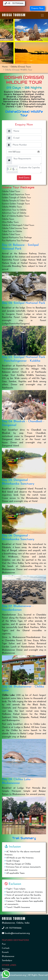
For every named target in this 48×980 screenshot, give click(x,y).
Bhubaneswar (8, 956)
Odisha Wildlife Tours (12, 207)
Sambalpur (7, 961)
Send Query (24, 178)
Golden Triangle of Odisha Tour (16, 198)
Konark (5, 952)
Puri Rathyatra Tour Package (15, 241)
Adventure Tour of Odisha (14, 213)
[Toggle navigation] (42, 15)
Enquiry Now (37, 8)
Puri (4, 944)
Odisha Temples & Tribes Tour (16, 201)
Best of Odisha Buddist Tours (16, 216)
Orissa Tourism (14, 15)
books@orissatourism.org (16, 933)
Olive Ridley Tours (10, 222)
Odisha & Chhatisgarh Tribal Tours (18, 225)
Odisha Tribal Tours (11, 192)
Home (5, 67)
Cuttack (6, 948)
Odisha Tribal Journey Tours (15, 228)
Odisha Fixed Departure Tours (16, 195)
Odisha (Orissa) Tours (21, 67)
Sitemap (6, 969)
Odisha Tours (8, 219)
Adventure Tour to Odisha (14, 210)
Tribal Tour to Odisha (12, 231)
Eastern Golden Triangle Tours (16, 204)
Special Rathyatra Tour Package (17, 238)
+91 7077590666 (12, 928)
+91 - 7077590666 (14, 3)
